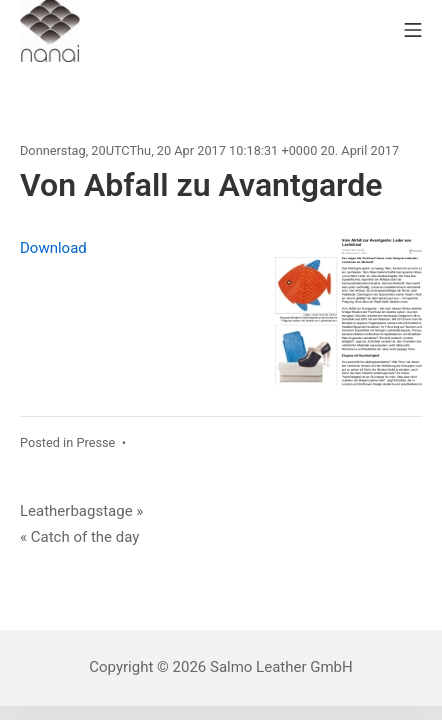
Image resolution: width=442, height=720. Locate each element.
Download (53, 248)
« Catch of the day (79, 537)
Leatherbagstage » (81, 511)
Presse (95, 442)
